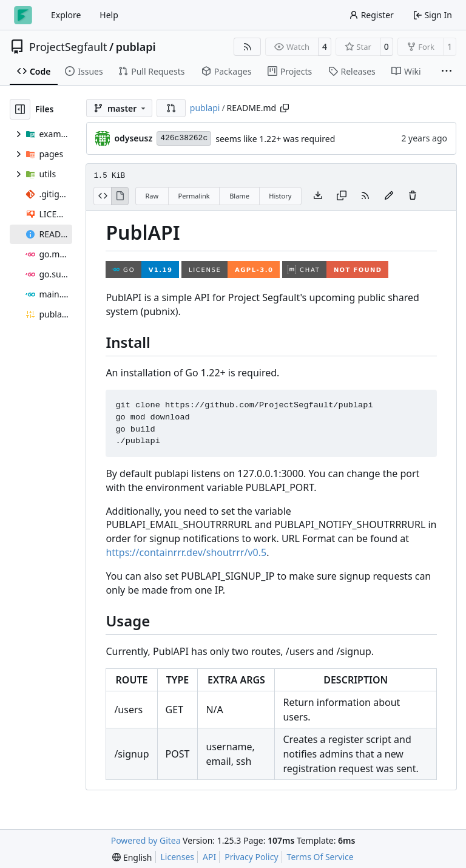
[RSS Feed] (248, 47)
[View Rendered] (120, 196)
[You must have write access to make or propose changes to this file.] (413, 196)
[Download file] (318, 196)
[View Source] (102, 196)
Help (109, 15)
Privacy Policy (251, 857)
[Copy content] (342, 196)
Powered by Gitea (146, 840)
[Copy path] (285, 108)
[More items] (447, 72)
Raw (152, 196)
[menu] (132, 857)
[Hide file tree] (20, 109)
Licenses (178, 857)
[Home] (23, 15)
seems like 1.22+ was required (275, 139)
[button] (171, 108)
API (209, 857)
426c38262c (184, 138)
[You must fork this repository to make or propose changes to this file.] (389, 196)
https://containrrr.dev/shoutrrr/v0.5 (186, 552)
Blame (239, 196)
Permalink (194, 196)
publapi (136, 47)
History (280, 196)
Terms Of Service (320, 857)
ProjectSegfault (68, 47)
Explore (66, 15)
